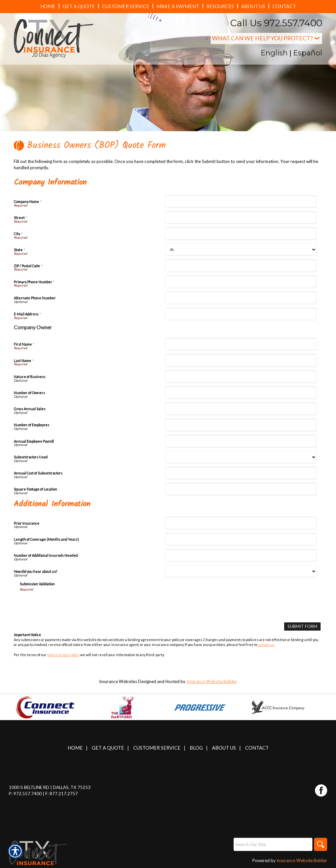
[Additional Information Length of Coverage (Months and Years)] (241, 539)
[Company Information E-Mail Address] (241, 314)
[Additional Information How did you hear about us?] (241, 571)
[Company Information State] (241, 250)
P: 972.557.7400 (25, 794)
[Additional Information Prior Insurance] (241, 523)
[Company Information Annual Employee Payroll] (241, 441)
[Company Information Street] (241, 218)
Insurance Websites (118, 681)
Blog (196, 748)
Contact (257, 748)
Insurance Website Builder (212, 681)
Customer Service (157, 748)
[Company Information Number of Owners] (241, 393)
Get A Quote (108, 748)
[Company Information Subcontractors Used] (241, 457)
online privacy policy (63, 655)
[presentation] (70, 605)
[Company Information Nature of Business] (241, 377)
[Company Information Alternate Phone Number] (241, 298)
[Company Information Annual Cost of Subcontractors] (241, 473)
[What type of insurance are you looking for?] (266, 39)
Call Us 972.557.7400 (276, 23)
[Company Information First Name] (241, 344)
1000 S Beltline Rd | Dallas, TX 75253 (50, 787)
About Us (224, 748)
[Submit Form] (302, 626)
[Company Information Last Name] (241, 360)
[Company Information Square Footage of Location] (241, 489)
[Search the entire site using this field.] (273, 844)
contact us (266, 645)
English (274, 53)
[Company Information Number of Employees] (241, 425)
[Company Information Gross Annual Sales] (241, 409)
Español (308, 53)
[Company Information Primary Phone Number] (241, 282)
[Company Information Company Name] (241, 202)
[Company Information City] (241, 234)
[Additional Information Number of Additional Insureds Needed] (241, 555)
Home (75, 748)
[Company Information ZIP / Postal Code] (241, 265)
